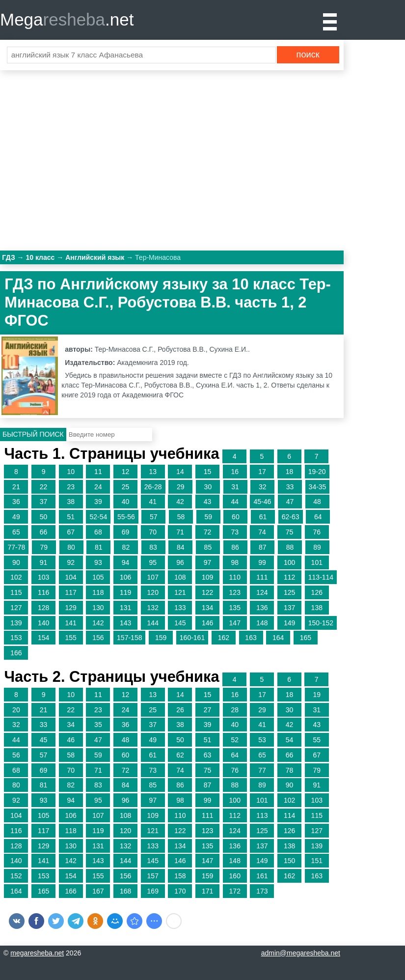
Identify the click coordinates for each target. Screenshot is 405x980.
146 (207, 623)
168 (125, 891)
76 (317, 532)
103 (43, 577)
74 (262, 532)
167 (98, 891)
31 (235, 487)
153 (16, 638)
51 (71, 517)
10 (71, 472)
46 (71, 740)
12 (126, 472)
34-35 (318, 487)
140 (43, 623)
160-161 (192, 638)
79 (44, 547)
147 (235, 623)
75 (290, 532)
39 (98, 502)
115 (16, 592)
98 (235, 562)
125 (289, 592)
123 (235, 592)
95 (153, 562)
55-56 (126, 517)
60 (236, 517)
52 (235, 740)
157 (153, 876)
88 (290, 547)
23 (71, 487)
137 (289, 608)
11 (98, 472)
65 (16, 532)
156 (98, 638)
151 (317, 861)
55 (317, 740)
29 (181, 487)
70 (153, 532)
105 (98, 577)
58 (181, 517)
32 (263, 487)
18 (290, 472)
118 (98, 592)
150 (289, 861)
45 (44, 740)
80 (71, 547)
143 (125, 623)
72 (208, 532)
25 (126, 487)
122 (207, 592)
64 (318, 517)
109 (207, 577)
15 (208, 472)
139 (16, 623)
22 (44, 487)
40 (126, 502)
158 (180, 876)
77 (262, 770)
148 (262, 623)
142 (98, 623)
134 (207, 608)
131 (125, 608)
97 (208, 562)
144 (153, 623)
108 (180, 577)
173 (262, 891)
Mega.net (67, 19)
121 (180, 592)
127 (16, 608)
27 (208, 710)
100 (289, 562)
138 (317, 608)
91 (44, 562)
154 (43, 638)
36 (16, 502)
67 (71, 532)
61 (263, 517)
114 (289, 815)
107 (153, 577)
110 (235, 577)
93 (98, 562)
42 (180, 502)
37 (44, 502)
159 (161, 638)
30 (208, 487)
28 (235, 710)
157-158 (129, 638)
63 (208, 755)
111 (262, 577)
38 (71, 502)
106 (125, 577)
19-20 (317, 472)
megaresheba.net (37, 953)
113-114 (321, 577)
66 (44, 532)
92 (71, 562)
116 (43, 592)
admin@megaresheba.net (301, 953)
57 (154, 517)
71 (180, 532)
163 (251, 638)
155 (71, 638)
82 (126, 547)
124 (262, 592)
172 (235, 891)
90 (16, 562)
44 (235, 502)
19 (317, 695)
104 (71, 577)
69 (126, 532)
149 (289, 623)
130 (98, 608)
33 (290, 487)
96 (180, 562)
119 (125, 592)
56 (16, 755)
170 (180, 891)
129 (71, 608)
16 (235, 472)
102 (16, 577)
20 (16, 710)
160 (235, 876)
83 (153, 547)
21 (16, 487)
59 (208, 517)
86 (235, 547)
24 (98, 487)
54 (290, 740)
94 (126, 562)
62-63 (291, 517)
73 (235, 532)
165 (306, 638)
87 (263, 547)
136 (262, 608)
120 (153, 592)
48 (317, 502)
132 (153, 608)
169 (153, 891)
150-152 (321, 623)
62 (180, 755)
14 (180, 472)
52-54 (98, 517)
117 (71, 592)
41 (153, 502)
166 (16, 653)
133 (180, 608)
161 (262, 876)
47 (290, 502)
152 (16, 876)
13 (153, 472)
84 (181, 547)
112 (289, 577)
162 (224, 638)
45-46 (262, 502)
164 (278, 638)
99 (262, 562)
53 (262, 740)
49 (16, 517)
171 (207, 891)
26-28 (153, 487)
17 (262, 472)
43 (208, 502)
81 (99, 547)
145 (180, 623)
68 (98, 532)
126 (317, 592)
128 (43, 608)
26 (180, 710)
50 (44, 517)
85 (208, 547)
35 (98, 725)
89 (317, 547)
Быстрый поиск (33, 434)
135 (235, 608)
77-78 (16, 547)
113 (262, 815)
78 (290, 770)
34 (71, 725)
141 (71, 623)
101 (317, 562)
